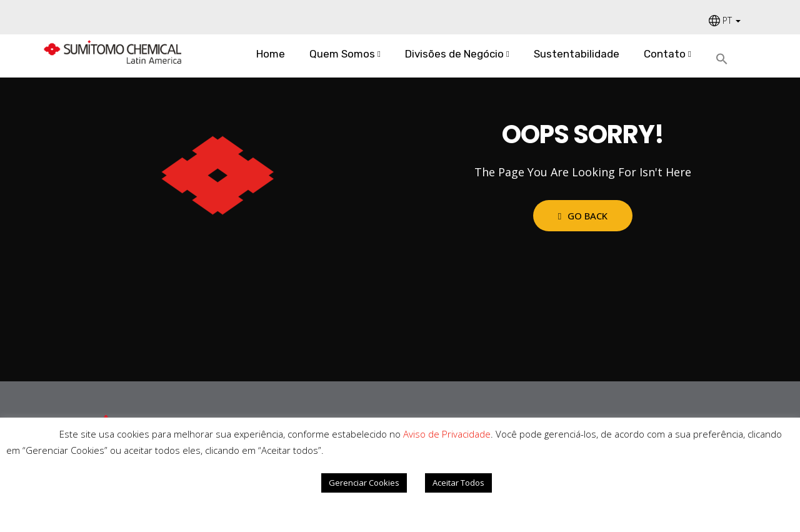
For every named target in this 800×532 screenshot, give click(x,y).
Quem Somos (342, 54)
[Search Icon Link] (727, 60)
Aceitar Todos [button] (458, 483)
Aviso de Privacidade (447, 434)
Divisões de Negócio (454, 54)
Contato (665, 54)
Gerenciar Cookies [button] (364, 483)
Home (271, 54)
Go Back (583, 216)
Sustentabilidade (577, 54)
